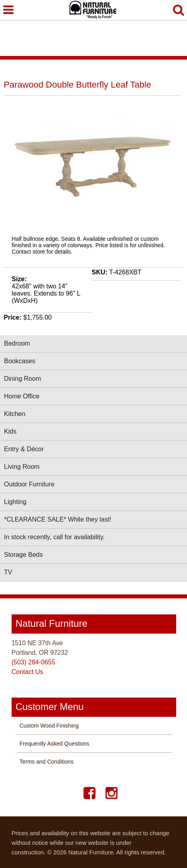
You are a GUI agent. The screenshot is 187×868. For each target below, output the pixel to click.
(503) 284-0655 (33, 662)
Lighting (15, 502)
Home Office (22, 396)
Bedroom (17, 343)
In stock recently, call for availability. (54, 537)
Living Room (22, 467)
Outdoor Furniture (29, 484)
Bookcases (20, 361)
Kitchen (15, 414)
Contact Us (27, 672)
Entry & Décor (24, 449)
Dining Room (22, 379)
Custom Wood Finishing (49, 726)
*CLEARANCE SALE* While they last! (58, 519)
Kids (10, 431)
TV (8, 572)
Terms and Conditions (47, 762)
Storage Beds (23, 555)
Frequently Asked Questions (55, 744)
